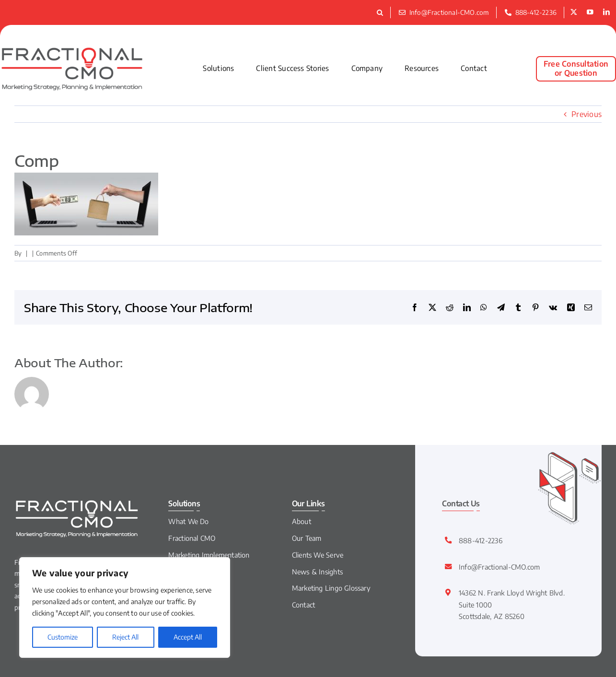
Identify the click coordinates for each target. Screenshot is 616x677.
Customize (63, 637)
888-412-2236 (481, 540)
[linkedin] (606, 12)
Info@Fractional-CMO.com (500, 567)
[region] (125, 607)
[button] (381, 12)
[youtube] (590, 12)
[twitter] (574, 12)
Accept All (188, 637)
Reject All (125, 637)
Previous (587, 114)
